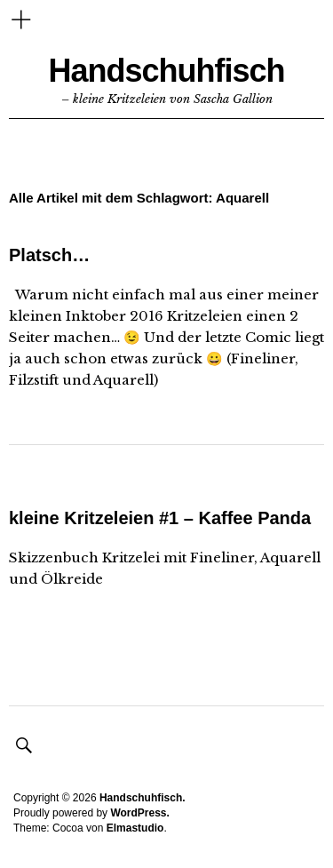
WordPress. (139, 813)
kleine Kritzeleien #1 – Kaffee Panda (160, 518)
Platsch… (49, 255)
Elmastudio (135, 828)
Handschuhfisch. (143, 798)
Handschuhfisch (166, 71)
